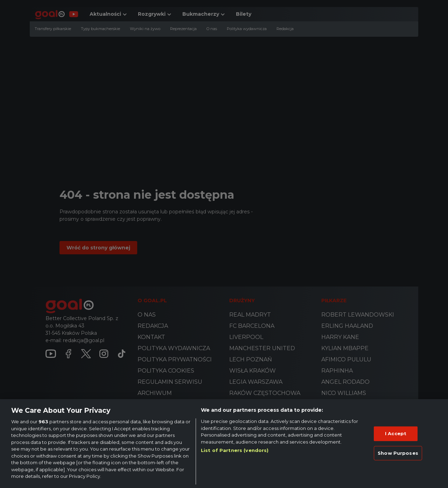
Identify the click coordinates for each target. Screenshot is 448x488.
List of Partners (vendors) (235, 450)
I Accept (396, 433)
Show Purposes (398, 453)
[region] (224, 444)
